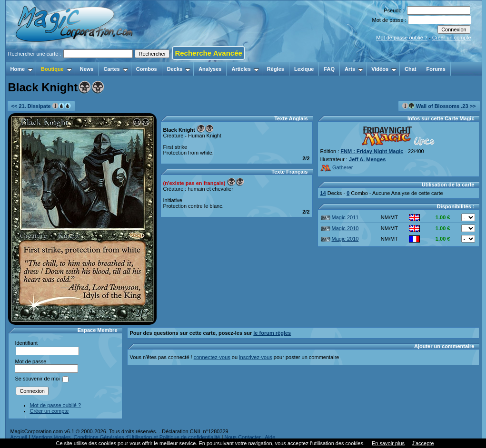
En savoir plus (388, 443)
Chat (410, 69)
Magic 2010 (340, 228)
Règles (276, 69)
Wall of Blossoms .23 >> (439, 106)
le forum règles (272, 333)
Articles (245, 69)
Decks (179, 69)
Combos (147, 69)
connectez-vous (212, 357)
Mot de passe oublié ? (402, 38)
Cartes (115, 69)
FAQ (329, 69)
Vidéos (384, 69)
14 (323, 193)
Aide (270, 437)
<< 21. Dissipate (41, 106)
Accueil (19, 437)
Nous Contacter (242, 437)
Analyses (210, 69)
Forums (436, 69)
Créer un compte (452, 38)
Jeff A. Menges (367, 159)
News (87, 69)
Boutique (56, 69)
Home (22, 69)
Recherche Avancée (208, 53)
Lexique (304, 69)
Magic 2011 (340, 217)
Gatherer (337, 167)
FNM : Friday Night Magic (372, 151)
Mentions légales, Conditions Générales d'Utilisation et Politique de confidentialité (126, 437)
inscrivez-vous (256, 357)
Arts (354, 69)
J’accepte (423, 443)
